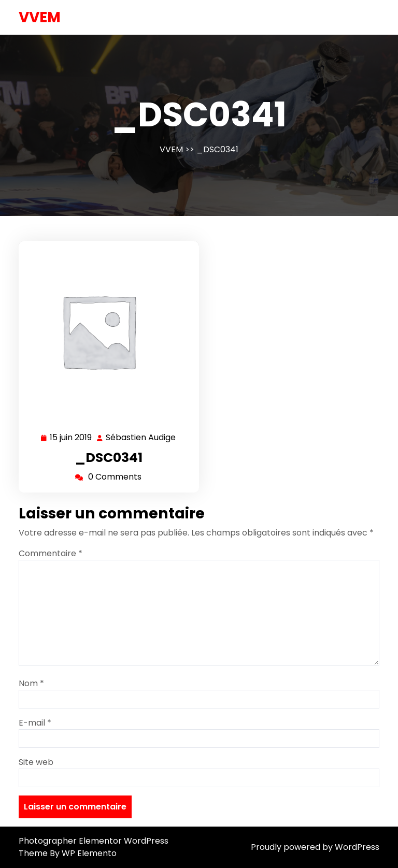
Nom (31, 683)
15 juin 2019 (71, 438)
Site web (36, 762)
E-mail (35, 723)
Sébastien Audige (141, 438)
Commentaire (51, 553)
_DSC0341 (109, 458)
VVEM (40, 17)
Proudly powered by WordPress (315, 847)
